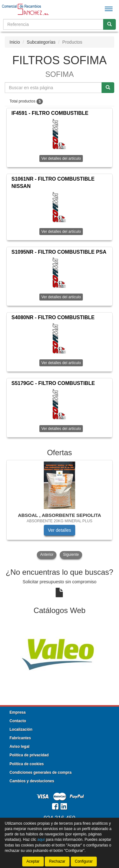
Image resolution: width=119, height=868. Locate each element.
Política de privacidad (29, 755)
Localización (21, 729)
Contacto (18, 721)
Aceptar (33, 861)
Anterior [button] (47, 555)
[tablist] (60, 510)
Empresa (18, 712)
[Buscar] (109, 24)
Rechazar (57, 861)
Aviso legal (20, 747)
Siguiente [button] (71, 555)
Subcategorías (41, 42)
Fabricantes (20, 738)
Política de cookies (27, 764)
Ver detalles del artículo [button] (61, 158)
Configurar (84, 861)
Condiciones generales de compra (40, 772)
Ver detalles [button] (60, 530)
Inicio (15, 42)
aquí (41, 840)
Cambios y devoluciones (32, 781)
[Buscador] (53, 24)
